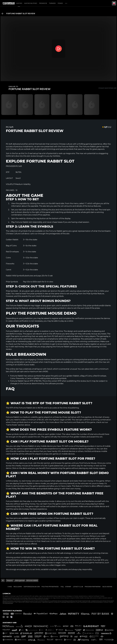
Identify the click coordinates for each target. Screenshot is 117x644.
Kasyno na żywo (31, 3)
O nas (10, 587)
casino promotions (64, 541)
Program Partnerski (93, 587)
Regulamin (18, 587)
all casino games (20, 553)
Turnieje (52, 3)
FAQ (62, 587)
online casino (18, 463)
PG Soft (9, 144)
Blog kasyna (107, 587)
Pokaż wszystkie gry (108, 88)
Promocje (43, 3)
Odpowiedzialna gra (32, 587)
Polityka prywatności (50, 587)
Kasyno (19, 3)
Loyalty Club (78, 587)
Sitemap (68, 587)
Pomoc (60, 3)
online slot (14, 369)
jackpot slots (75, 539)
